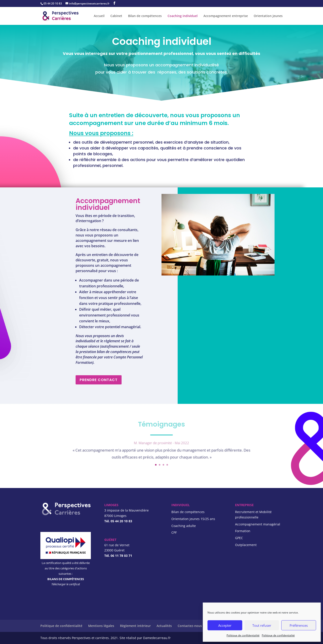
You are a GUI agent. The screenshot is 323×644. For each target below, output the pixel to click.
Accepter (225, 625)
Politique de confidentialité (243, 635)
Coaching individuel (183, 16)
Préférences (299, 625)
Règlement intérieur (135, 626)
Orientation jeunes (268, 16)
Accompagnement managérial (258, 524)
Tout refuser (262, 625)
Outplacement (246, 545)
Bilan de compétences (145, 16)
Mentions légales (101, 626)
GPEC (239, 538)
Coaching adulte (184, 526)
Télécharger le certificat (66, 584)
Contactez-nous (190, 626)
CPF (174, 532)
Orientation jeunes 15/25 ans (193, 519)
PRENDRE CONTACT (99, 380)
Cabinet (116, 16)
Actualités (164, 626)
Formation (243, 531)
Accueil (99, 16)
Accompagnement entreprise (226, 16)
